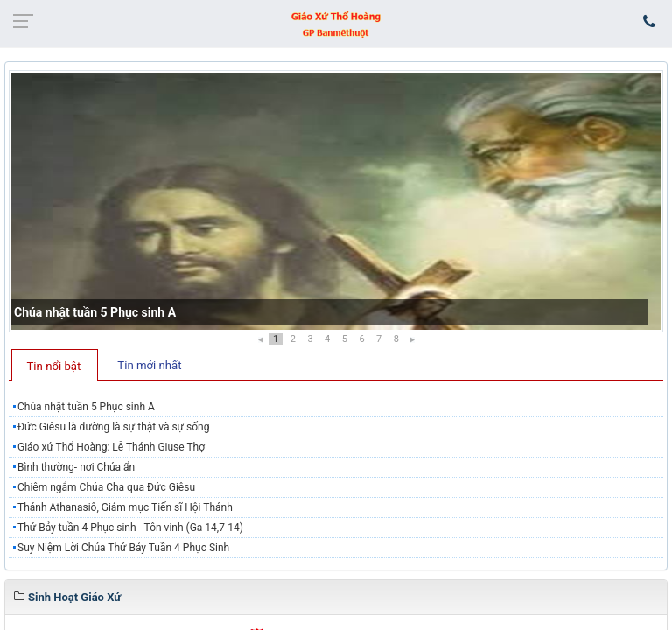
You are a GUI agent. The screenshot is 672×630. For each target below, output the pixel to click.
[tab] (55, 365)
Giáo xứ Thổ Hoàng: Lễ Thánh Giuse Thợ (111, 447)
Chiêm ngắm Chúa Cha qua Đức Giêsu (106, 487)
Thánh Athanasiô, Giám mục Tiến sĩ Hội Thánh (125, 507)
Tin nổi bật (54, 366)
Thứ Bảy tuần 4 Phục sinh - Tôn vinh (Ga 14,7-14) (130, 528)
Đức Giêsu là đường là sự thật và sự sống (113, 427)
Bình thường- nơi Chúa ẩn (76, 467)
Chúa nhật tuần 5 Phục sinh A (95, 312)
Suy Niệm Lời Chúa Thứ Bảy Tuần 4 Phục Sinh (123, 548)
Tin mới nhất (149, 365)
